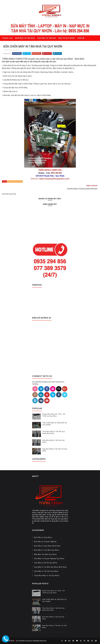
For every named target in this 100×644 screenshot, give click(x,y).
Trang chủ (7, 38)
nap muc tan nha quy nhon (45, 554)
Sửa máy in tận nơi (47, 38)
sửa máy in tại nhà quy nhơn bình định (50, 567)
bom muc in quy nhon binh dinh (47, 546)
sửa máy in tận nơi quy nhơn (46, 571)
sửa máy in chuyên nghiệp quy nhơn (49, 559)
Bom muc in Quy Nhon (43, 537)
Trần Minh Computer (25, 641)
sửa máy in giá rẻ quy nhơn (46, 563)
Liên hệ (81, 38)
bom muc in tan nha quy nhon (47, 550)
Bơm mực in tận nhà (25, 38)
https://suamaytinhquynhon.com (54, 179)
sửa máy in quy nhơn (13, 50)
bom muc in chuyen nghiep (45, 542)
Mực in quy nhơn (67, 38)
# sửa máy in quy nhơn (15, 181)
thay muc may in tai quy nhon (47, 576)
